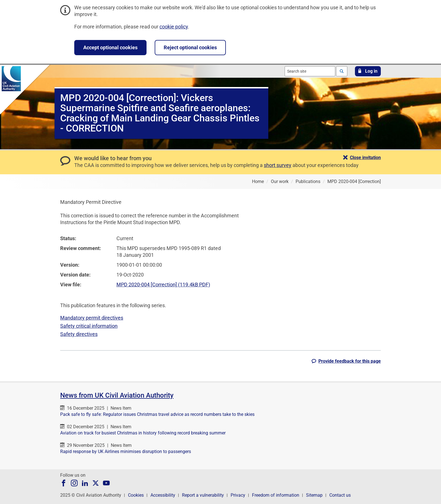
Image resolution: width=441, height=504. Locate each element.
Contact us (340, 495)
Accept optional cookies (110, 47)
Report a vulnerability (203, 495)
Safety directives (79, 334)
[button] (368, 71)
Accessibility (163, 495)
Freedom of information (276, 495)
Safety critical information (89, 326)
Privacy (238, 495)
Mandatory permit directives (92, 318)
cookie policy (174, 27)
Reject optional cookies (190, 47)
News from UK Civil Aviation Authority (117, 395)
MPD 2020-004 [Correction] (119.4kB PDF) (163, 285)
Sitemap (314, 495)
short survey (278, 165)
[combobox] (310, 71)
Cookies (136, 495)
